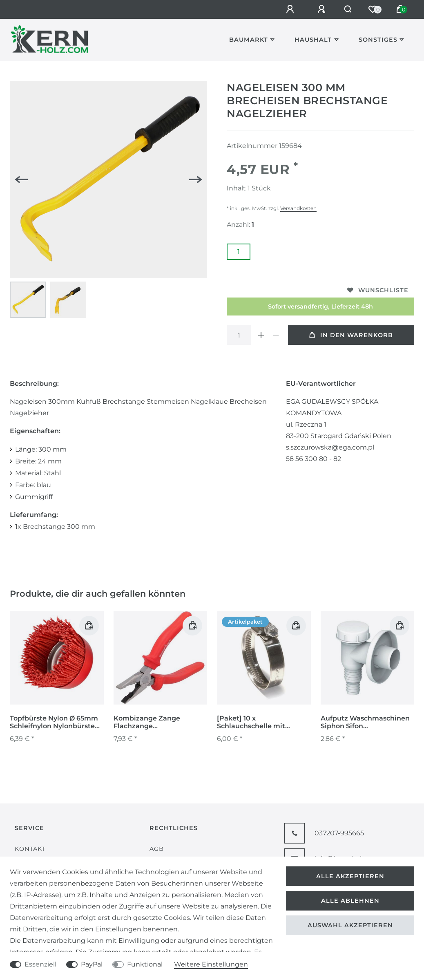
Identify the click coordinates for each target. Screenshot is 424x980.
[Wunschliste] (373, 9)
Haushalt (313, 40)
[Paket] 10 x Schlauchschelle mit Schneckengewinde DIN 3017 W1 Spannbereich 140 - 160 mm (263, 723)
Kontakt (30, 849)
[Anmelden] (284, 9)
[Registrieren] (315, 9)
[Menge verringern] (276, 335)
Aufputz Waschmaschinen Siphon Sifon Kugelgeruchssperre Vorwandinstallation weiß (365, 723)
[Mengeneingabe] (239, 335)
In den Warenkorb (351, 335)
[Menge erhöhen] (261, 335)
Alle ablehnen (350, 901)
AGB (157, 849)
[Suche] (345, 9)
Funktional (145, 964)
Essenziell (40, 964)
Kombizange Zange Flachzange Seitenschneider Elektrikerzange (147, 723)
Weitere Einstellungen (211, 964)
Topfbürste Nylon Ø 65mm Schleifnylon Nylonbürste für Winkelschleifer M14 (54, 723)
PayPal (92, 964)
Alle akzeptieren (350, 876)
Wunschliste (378, 290)
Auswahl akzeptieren (350, 925)
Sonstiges (378, 40)
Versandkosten (298, 208)
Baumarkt (249, 40)
